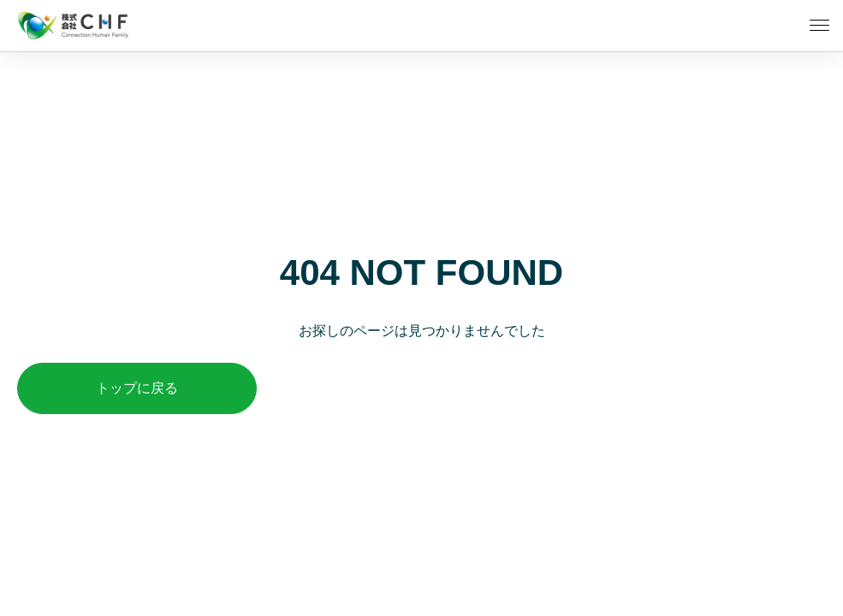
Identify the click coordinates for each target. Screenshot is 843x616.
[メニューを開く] (819, 26)
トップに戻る (137, 388)
